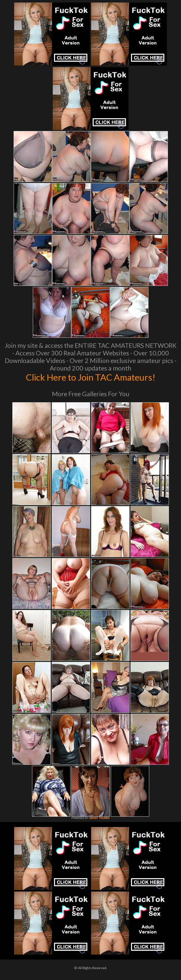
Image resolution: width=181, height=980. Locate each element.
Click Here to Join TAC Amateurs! (90, 377)
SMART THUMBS (99, 818)
